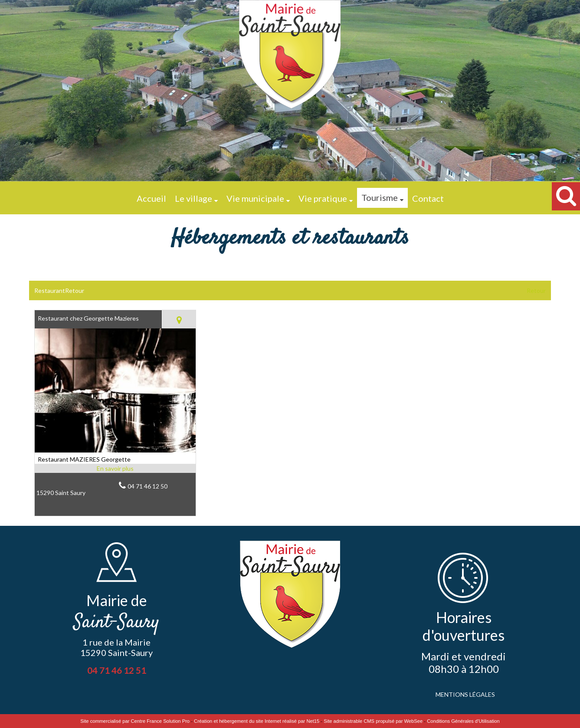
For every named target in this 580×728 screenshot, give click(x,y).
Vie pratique (323, 198)
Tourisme (380, 197)
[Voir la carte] (179, 319)
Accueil (151, 198)
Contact (428, 198)
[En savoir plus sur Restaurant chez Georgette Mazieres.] (115, 468)
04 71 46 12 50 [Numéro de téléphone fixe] (147, 486)
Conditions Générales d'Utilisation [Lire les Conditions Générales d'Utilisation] (463, 721)
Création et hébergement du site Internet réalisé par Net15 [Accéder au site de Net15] (257, 721)
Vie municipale (255, 198)
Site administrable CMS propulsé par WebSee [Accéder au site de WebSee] (373, 721)
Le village (193, 198)
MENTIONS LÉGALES (465, 694)
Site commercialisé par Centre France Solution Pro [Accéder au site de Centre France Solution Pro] (135, 721)
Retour (536, 290)
